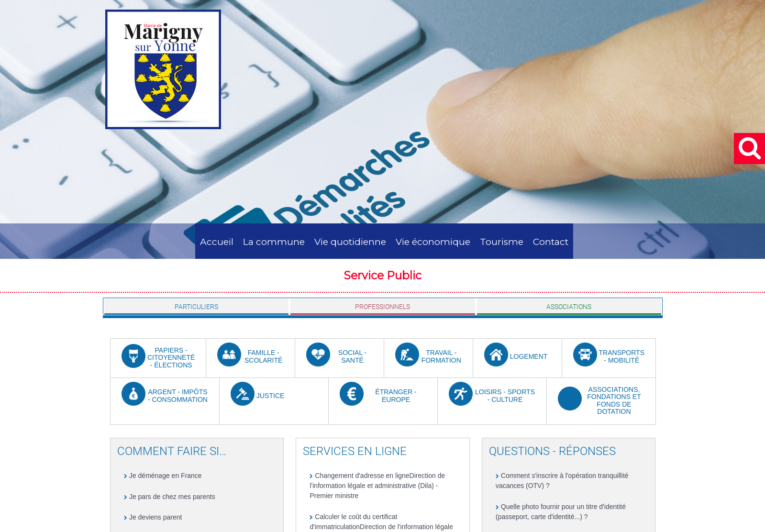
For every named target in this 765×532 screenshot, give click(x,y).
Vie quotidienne (350, 242)
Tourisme (502, 242)
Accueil (217, 242)
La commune (274, 242)
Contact (551, 242)
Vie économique (433, 242)
